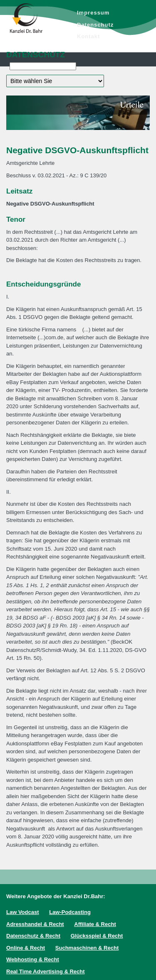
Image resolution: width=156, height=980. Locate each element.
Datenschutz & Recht (33, 936)
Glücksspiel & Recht (97, 936)
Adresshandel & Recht (35, 924)
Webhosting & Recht (33, 959)
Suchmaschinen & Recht (87, 948)
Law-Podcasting (70, 912)
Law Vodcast (23, 912)
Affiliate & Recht (95, 924)
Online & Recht (26, 948)
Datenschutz (95, 25)
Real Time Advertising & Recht (46, 971)
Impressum (93, 13)
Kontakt (88, 36)
